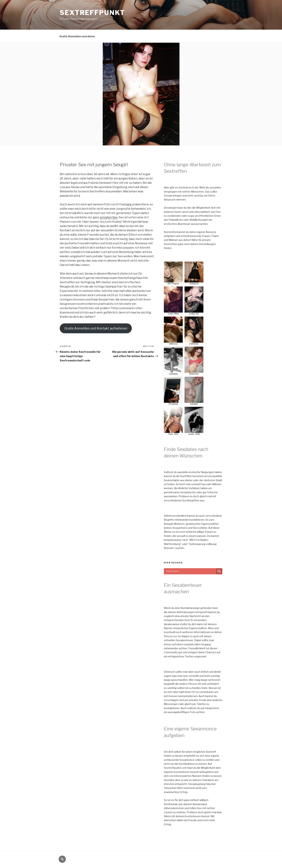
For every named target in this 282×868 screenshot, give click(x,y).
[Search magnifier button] (219, 571)
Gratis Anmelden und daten (77, 36)
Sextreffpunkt (92, 13)
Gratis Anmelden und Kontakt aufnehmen (96, 328)
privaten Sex (109, 217)
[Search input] (191, 571)
